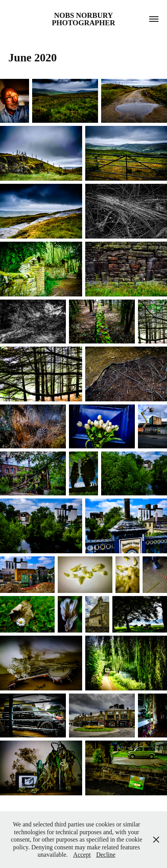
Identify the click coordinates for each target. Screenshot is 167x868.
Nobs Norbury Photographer (83, 19)
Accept (82, 855)
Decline (106, 855)
